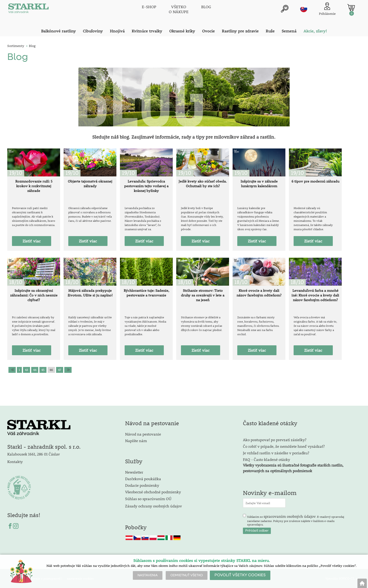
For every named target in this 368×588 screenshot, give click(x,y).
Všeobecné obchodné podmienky (153, 492)
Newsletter (134, 472)
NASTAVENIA (148, 575)
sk (304, 9)
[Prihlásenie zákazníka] (327, 9)
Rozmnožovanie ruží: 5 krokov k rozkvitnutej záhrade (34, 186)
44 (35, 370)
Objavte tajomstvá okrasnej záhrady (90, 183)
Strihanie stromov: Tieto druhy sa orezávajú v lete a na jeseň (203, 295)
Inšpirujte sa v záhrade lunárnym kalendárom (259, 183)
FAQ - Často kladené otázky (266, 459)
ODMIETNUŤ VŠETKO (187, 575)
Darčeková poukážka (143, 479)
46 (51, 370)
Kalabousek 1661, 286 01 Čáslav (34, 454)
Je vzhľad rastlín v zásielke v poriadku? (276, 453)
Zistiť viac (32, 241)
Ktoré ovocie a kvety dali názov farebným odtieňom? (259, 293)
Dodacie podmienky (142, 485)
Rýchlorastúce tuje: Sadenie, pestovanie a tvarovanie (146, 293)
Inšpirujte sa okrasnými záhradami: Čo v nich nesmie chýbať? (34, 295)
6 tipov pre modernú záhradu (315, 181)
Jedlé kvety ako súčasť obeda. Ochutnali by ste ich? (203, 183)
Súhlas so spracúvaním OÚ (148, 499)
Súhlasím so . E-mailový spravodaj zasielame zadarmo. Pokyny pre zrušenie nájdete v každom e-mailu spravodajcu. (296, 520)
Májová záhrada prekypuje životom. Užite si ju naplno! (90, 293)
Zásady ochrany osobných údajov (154, 506)
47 (60, 370)
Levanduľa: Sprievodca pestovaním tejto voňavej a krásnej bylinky (146, 186)
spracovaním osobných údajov (290, 516)
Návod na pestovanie (143, 434)
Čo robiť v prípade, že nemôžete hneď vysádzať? (284, 446)
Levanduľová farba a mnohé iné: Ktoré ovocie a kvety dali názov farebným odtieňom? (315, 295)
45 (43, 370)
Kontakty (15, 461)
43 (27, 370)
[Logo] (28, 9)
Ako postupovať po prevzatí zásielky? (275, 440)
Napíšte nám (136, 441)
